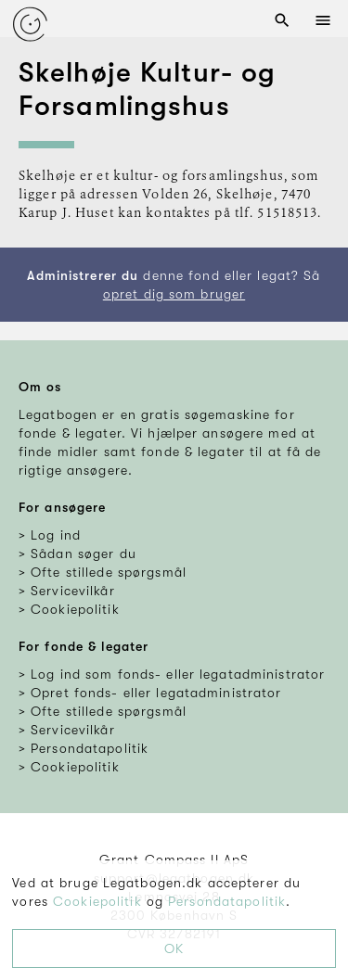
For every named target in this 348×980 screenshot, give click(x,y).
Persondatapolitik (227, 901)
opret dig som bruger (174, 294)
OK (174, 948)
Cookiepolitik (97, 901)
